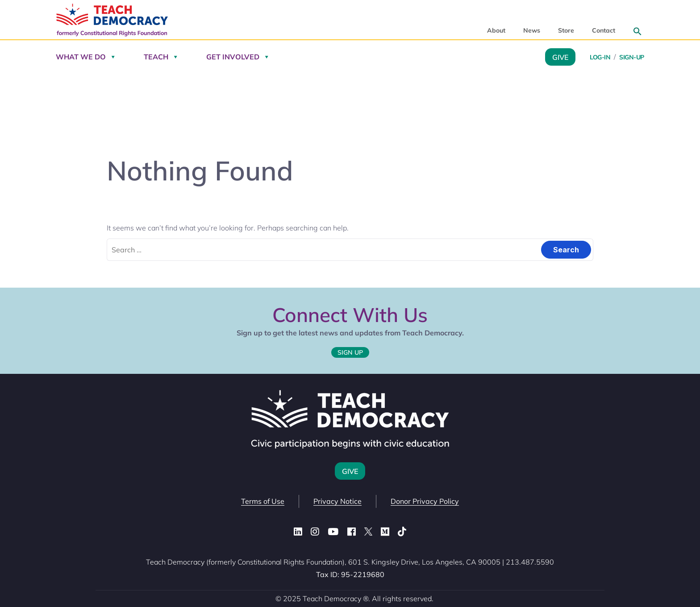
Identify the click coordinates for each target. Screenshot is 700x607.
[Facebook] (352, 532)
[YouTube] (333, 532)
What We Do (81, 57)
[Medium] (385, 532)
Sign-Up (632, 57)
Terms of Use (263, 501)
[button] (637, 31)
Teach (156, 57)
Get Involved (233, 57)
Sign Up (350, 352)
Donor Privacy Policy (425, 501)
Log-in (600, 57)
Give (560, 57)
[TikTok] (402, 532)
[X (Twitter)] (368, 532)
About (496, 31)
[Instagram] (315, 532)
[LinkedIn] (298, 532)
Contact (604, 31)
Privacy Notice (337, 501)
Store (566, 31)
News (532, 31)
